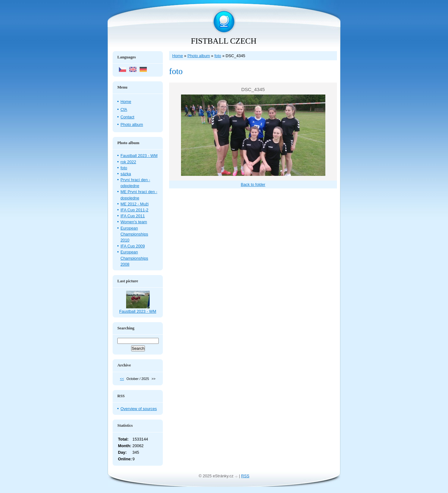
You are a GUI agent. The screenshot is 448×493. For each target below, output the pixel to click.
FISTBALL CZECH (224, 41)
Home (178, 56)
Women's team (134, 222)
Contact (127, 117)
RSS (245, 476)
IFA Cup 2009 (133, 246)
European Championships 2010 (134, 234)
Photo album (199, 56)
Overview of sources (139, 409)
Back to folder (253, 184)
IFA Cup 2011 (133, 216)
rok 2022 (128, 162)
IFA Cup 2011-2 (134, 210)
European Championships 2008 (134, 258)
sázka (126, 174)
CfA (124, 109)
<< (122, 379)
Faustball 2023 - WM (139, 156)
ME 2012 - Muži (135, 204)
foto (218, 56)
